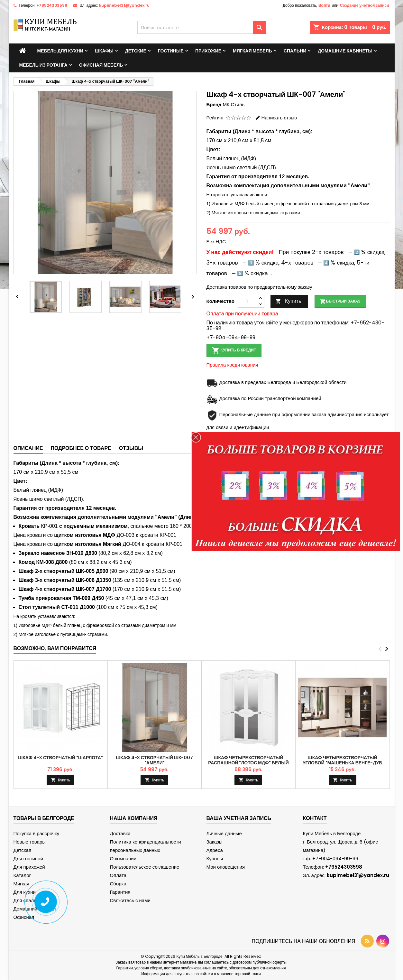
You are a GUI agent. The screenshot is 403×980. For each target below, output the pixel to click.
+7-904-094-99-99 (231, 337)
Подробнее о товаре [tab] (81, 448)
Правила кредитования (232, 365)
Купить (288, 301)
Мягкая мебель (252, 51)
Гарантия (120, 892)
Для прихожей (29, 867)
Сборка (118, 884)
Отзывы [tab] (131, 448)
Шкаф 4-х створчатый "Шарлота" (60, 758)
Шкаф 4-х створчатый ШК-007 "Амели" (154, 760)
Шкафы (104, 51)
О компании (123, 859)
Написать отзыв (279, 118)
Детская (23, 850)
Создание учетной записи (365, 5)
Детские (136, 51)
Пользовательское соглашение (145, 867)
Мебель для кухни (60, 51)
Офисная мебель (101, 65)
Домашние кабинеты (345, 51)
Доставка (120, 833)
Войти (324, 5)
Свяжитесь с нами (130, 900)
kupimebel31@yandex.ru (124, 5)
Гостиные (171, 51)
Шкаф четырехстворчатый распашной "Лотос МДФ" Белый (248, 760)
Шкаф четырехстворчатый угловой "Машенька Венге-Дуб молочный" (342, 763)
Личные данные (224, 833)
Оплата (118, 875)
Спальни (295, 51)
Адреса (215, 850)
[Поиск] (202, 27)
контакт (315, 818)
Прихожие (208, 51)
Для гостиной (28, 859)
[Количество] (247, 301)
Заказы (215, 842)
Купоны (215, 859)
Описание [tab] (28, 448)
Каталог (22, 875)
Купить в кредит (234, 350)
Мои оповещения (226, 867)
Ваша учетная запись (239, 818)
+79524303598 (52, 5)
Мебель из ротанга (43, 65)
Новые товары (30, 842)
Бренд (214, 105)
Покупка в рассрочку (37, 833)
